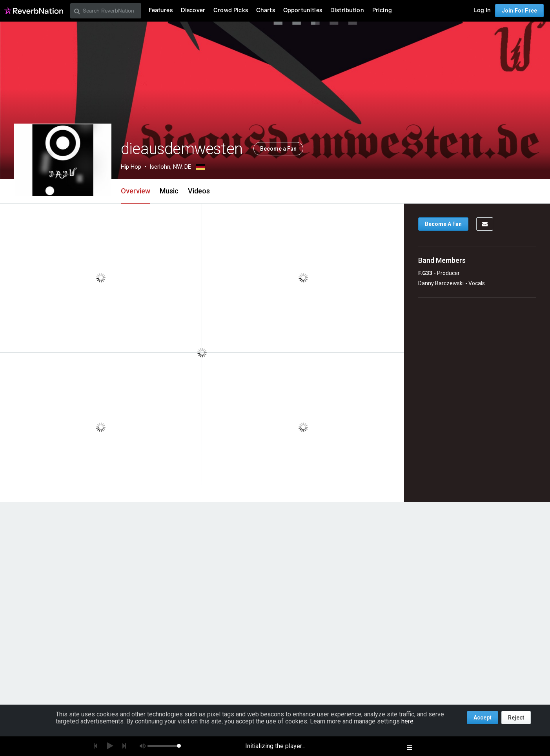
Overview (136, 191)
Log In (482, 10)
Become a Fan (278, 149)
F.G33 (425, 273)
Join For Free (519, 11)
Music (169, 191)
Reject (516, 718)
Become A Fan (443, 224)
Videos (199, 191)
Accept (483, 718)
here (407, 721)
